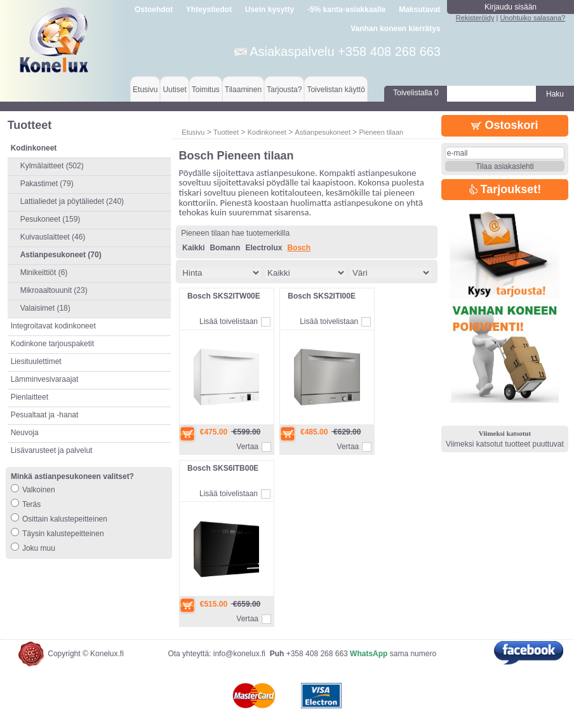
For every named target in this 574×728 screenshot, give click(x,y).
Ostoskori (504, 125)
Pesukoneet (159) (50, 219)
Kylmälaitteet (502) (52, 166)
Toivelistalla (416, 93)
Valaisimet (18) (45, 308)
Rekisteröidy (475, 18)
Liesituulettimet (36, 361)
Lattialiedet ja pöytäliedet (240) (72, 201)
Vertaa (247, 447)
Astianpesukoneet (324, 132)
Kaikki (193, 248)
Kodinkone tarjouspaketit (52, 344)
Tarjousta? (284, 90)
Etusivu (145, 90)
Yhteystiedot (209, 10)
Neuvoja (25, 433)
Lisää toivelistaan (229, 321)
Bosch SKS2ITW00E (224, 296)
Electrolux (264, 248)
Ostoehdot (154, 10)
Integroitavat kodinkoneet (53, 326)
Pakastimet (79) (47, 184)
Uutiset (174, 90)
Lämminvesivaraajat (45, 379)
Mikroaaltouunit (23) (54, 290)
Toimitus (206, 90)
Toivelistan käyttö (336, 90)
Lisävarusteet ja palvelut (52, 450)
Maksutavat (419, 10)
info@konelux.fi (239, 654)
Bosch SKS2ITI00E (322, 296)
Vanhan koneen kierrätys (395, 29)
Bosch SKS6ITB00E (223, 468)
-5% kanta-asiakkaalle (346, 10)
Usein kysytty (270, 10)
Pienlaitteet (30, 397)
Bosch (299, 248)
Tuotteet (226, 132)
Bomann (225, 248)
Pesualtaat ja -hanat (45, 415)
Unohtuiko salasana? (532, 18)
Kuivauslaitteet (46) (53, 237)
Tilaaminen (243, 90)
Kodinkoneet (267, 132)
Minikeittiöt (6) (44, 273)
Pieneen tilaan (381, 132)
